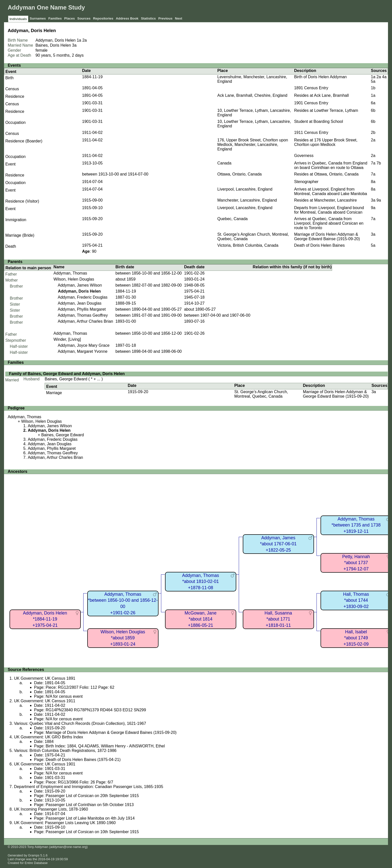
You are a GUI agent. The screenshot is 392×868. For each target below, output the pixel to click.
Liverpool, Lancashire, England (245, 189)
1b (373, 88)
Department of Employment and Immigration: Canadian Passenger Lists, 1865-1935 (89, 787)
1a (79, 40)
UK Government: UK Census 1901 (45, 764)
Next (179, 18)
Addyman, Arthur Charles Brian (85, 321)
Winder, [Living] (67, 339)
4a (384, 77)
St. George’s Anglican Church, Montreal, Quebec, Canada (261, 394)
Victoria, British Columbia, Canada (248, 245)
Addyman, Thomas (70, 273)
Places (69, 18)
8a (373, 182)
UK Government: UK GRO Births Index (49, 737)
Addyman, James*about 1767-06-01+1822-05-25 (278, 544)
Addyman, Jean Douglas (80, 303)
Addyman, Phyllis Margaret (82, 309)
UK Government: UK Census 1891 (45, 678)
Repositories (103, 18)
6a (373, 103)
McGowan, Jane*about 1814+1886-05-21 (201, 619)
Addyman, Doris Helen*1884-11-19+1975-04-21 (45, 619)
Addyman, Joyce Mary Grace (84, 345)
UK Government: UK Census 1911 (45, 701)
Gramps (34, 855)
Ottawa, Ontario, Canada (240, 174)
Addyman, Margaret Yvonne (83, 351)
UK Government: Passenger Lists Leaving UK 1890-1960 (65, 823)
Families (55, 18)
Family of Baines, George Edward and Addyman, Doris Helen (67, 374)
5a (373, 81)
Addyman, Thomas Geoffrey (83, 315)
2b (373, 133)
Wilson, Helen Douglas (74, 279)
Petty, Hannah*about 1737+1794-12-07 (356, 563)
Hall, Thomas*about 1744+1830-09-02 (356, 600)
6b (373, 110)
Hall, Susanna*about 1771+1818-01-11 (278, 619)
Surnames (38, 18)
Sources (84, 18)
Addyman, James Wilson (80, 285)
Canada (224, 163)
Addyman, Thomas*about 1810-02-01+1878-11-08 (201, 582)
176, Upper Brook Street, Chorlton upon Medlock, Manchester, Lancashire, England (253, 145)
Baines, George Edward (66, 379)
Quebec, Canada (233, 219)
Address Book (127, 18)
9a (379, 200)
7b (379, 163)
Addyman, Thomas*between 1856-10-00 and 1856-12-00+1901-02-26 (123, 603)
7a (373, 163)
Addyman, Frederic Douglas (83, 297)
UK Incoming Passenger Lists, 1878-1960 (51, 809)
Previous (165, 18)
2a (85, 40)
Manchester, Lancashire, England (247, 200)
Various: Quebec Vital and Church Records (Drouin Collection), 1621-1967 (80, 723)
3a (74, 45)
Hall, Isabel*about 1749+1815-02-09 (356, 638)
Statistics (148, 18)
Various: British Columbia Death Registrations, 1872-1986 (65, 751)
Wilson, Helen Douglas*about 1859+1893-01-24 (123, 638)
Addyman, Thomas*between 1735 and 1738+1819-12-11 (356, 525)
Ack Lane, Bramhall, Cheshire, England (252, 95)
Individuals (18, 19)
